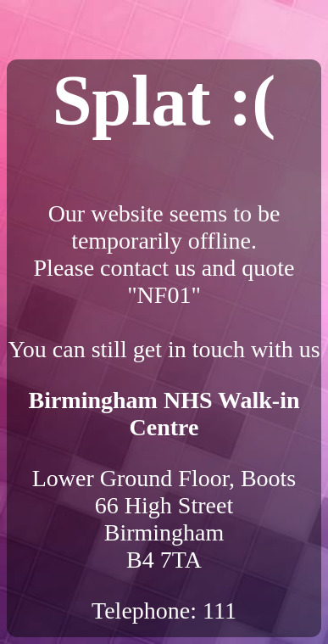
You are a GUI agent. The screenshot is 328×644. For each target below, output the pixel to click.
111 (220, 610)
